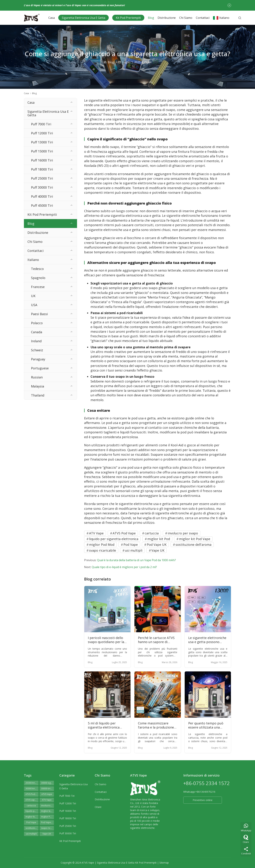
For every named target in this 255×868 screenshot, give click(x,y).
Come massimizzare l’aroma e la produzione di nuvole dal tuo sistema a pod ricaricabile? (157, 725)
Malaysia (38, 386)
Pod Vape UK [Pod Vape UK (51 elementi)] (48, 822)
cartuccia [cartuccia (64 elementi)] (31, 806)
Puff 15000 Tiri (42, 151)
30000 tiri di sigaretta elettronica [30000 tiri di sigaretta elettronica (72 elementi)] (32, 789)
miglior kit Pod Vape (195, 539)
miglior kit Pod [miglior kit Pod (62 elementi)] (48, 811)
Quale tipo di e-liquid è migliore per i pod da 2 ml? (124, 567)
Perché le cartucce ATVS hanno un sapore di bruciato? (156, 640)
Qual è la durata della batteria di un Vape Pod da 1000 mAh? (136, 560)
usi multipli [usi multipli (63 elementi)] (31, 834)
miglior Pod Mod (102, 545)
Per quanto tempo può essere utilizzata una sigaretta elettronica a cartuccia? (206, 725)
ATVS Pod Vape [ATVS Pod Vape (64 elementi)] (32, 794)
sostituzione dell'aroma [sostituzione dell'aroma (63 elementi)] (32, 828)
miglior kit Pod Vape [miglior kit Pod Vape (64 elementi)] (32, 817)
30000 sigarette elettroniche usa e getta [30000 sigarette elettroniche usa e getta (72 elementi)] (48, 783)
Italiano (221, 18)
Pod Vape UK (157, 545)
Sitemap (164, 863)
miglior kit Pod (159, 539)
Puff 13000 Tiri (42, 142)
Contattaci (203, 18)
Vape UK (158, 550)
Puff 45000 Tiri (42, 205)
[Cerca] (240, 18)
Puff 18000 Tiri (42, 169)
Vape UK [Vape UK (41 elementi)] (47, 834)
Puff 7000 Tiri (41, 124)
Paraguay (38, 359)
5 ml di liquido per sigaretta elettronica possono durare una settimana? (104, 725)
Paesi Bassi (39, 314)
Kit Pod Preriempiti (128, 18)
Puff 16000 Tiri (42, 160)
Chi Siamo (186, 18)
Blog (151, 18)
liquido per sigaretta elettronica (114, 539)
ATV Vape (96, 533)
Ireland (36, 341)
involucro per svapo (183, 533)
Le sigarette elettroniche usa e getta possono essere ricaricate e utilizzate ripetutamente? (208, 640)
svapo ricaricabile (103, 550)
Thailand (38, 395)
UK (33, 296)
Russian (37, 377)
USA (34, 305)
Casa (52, 18)
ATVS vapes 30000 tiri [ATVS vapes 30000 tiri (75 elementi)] (32, 800)
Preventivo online (203, 800)
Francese (38, 287)
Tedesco (37, 269)
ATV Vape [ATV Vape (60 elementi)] (47, 800)
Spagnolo (38, 278)
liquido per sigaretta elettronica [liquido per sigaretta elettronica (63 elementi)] (32, 811)
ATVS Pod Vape (124, 533)
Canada (37, 332)
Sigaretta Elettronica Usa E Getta (83, 18)
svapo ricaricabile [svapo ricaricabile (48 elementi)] (48, 828)
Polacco (37, 323)
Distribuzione (167, 18)
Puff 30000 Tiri (42, 187)
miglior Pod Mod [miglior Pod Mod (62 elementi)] (48, 817)
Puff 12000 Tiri (42, 133)
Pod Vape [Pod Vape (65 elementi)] (31, 822)
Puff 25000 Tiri (42, 178)
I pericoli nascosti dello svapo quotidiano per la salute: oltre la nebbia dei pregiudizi (107, 640)
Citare (98, 807)
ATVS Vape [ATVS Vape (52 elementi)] (47, 794)
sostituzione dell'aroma (193, 545)
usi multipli (134, 550)
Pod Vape (131, 545)
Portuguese (40, 368)
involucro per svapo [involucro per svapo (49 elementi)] (48, 806)
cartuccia (152, 533)
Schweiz (37, 350)
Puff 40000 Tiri (42, 196)
